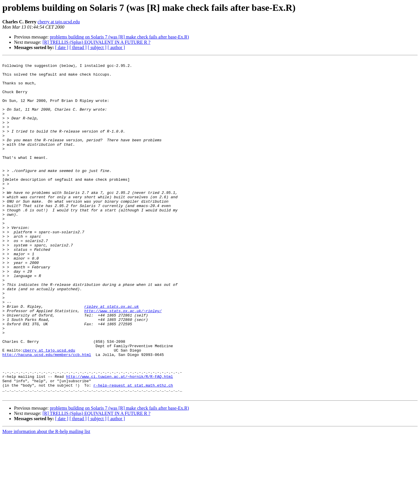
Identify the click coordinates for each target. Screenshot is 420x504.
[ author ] (116, 47)
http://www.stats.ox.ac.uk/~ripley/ (123, 362)
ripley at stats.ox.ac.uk (112, 356)
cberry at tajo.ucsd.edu (59, 22)
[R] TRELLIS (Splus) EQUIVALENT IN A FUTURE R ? (97, 42)
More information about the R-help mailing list (46, 499)
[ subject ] (97, 47)
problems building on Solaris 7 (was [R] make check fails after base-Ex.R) (119, 37)
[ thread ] (78, 47)
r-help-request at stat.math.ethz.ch (133, 451)
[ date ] (62, 47)
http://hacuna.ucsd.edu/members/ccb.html (47, 414)
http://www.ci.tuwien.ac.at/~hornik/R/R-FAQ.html (119, 440)
